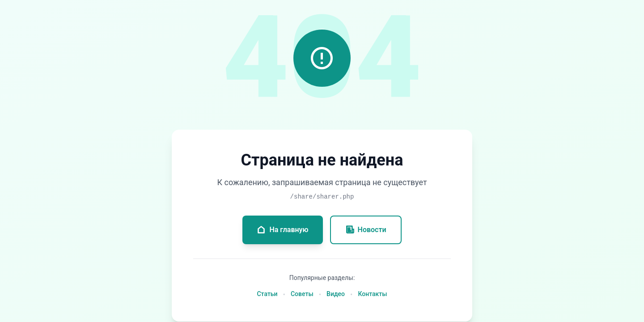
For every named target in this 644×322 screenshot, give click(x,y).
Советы (302, 294)
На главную (282, 230)
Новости (366, 230)
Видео (336, 294)
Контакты (372, 294)
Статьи (267, 294)
